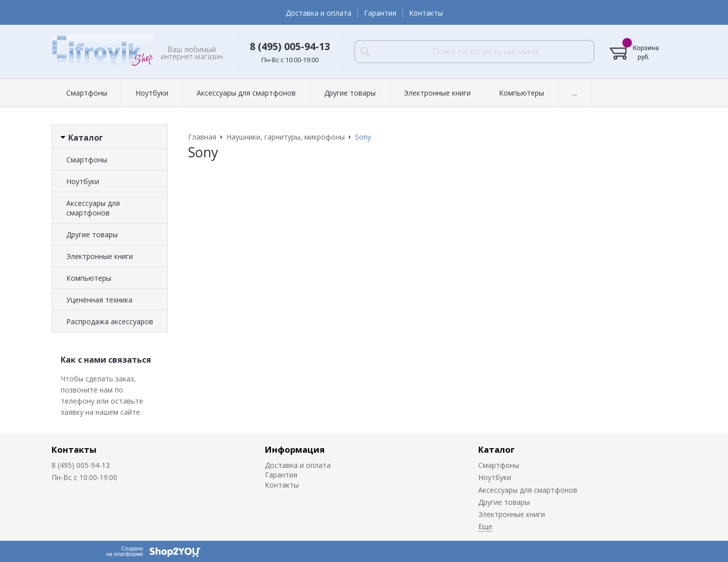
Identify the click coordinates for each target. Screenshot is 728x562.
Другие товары (350, 93)
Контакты (426, 13)
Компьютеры (521, 93)
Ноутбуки (152, 93)
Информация (295, 449)
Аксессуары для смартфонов (246, 93)
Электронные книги (437, 93)
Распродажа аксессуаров (110, 321)
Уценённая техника (99, 300)
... (575, 93)
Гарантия (380, 13)
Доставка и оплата (318, 13)
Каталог (496, 449)
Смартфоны (87, 93)
